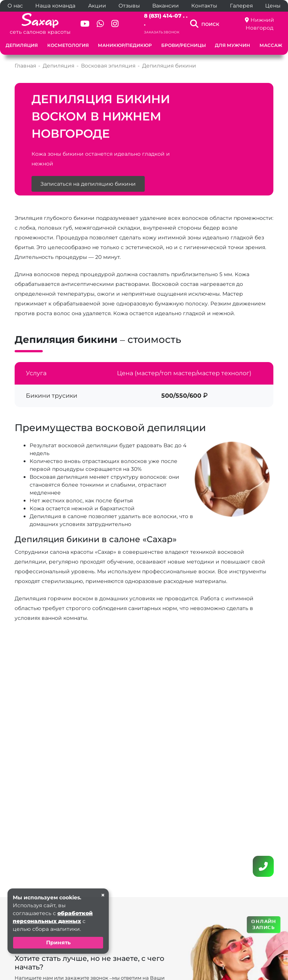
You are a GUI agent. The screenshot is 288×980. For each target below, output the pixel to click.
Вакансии (166, 6)
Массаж (271, 45)
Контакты (204, 6)
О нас (15, 6)
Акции (97, 6)
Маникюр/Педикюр (125, 45)
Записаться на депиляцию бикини (88, 184)
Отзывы (129, 6)
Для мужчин (232, 45)
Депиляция (22, 45)
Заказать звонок (162, 32)
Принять (58, 942)
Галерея (241, 6)
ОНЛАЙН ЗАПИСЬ (264, 924)
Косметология (68, 45)
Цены (273, 6)
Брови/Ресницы (184, 45)
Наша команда (55, 6)
